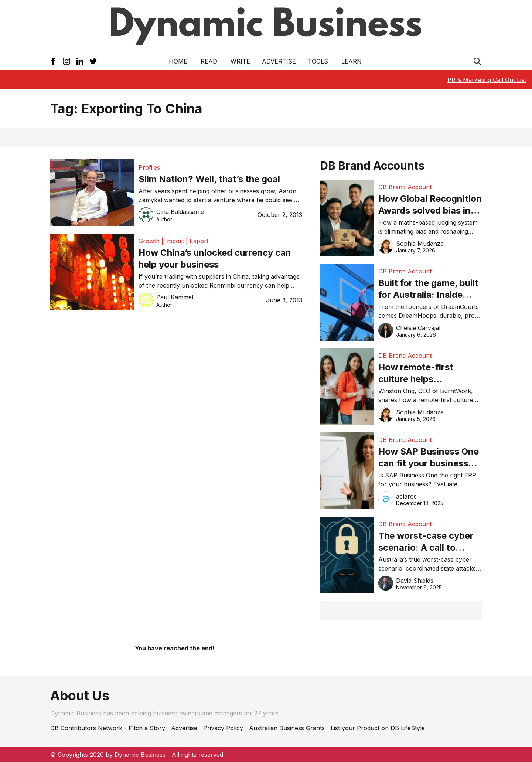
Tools (318, 61)
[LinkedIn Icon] (80, 61)
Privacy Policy (223, 728)
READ (209, 61)
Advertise (279, 61)
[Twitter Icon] (93, 61)
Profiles (149, 167)
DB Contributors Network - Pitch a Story (108, 728)
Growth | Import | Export (173, 241)
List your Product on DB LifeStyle (378, 728)
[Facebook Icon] (53, 61)
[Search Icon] (477, 61)
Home (178, 61)
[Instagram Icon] (66, 61)
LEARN (352, 61)
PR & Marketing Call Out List (487, 80)
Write (240, 61)
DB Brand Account (405, 187)
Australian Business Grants (287, 728)
